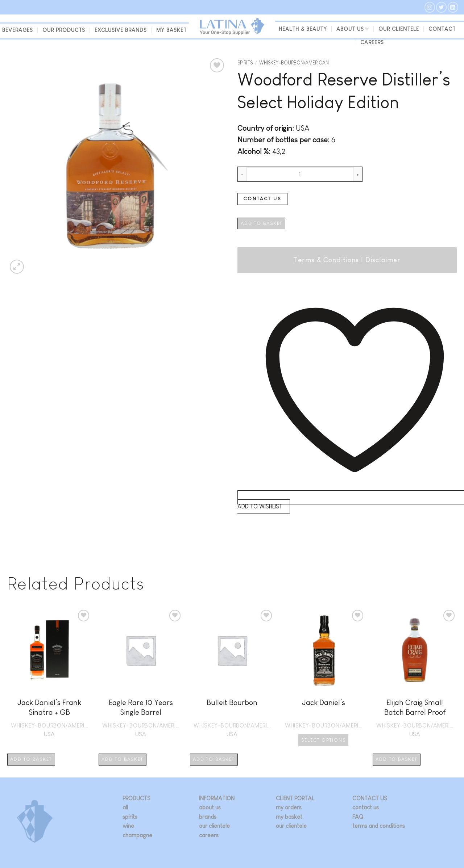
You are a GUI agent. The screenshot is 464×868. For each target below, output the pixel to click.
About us (353, 29)
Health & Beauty (303, 29)
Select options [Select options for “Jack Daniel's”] (324, 740)
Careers (372, 42)
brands (208, 817)
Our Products (64, 30)
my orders (289, 807)
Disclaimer (383, 260)
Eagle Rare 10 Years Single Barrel (141, 707)
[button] (17, 267)
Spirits (245, 63)
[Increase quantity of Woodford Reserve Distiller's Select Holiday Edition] (358, 174)
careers (209, 835)
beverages (18, 30)
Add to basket (262, 223)
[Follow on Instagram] (430, 7)
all (125, 807)
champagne (137, 835)
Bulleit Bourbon (232, 702)
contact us (366, 807)
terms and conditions (379, 826)
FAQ (358, 817)
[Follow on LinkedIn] (453, 7)
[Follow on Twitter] (441, 7)
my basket (171, 30)
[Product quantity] (300, 174)
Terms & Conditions (326, 260)
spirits (130, 817)
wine (128, 826)
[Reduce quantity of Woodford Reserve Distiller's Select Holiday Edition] (242, 174)
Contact (442, 29)
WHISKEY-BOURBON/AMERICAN (294, 63)
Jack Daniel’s (324, 702)
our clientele (399, 29)
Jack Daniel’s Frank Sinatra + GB (49, 707)
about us (210, 807)
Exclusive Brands (121, 30)
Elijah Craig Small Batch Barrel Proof (415, 707)
